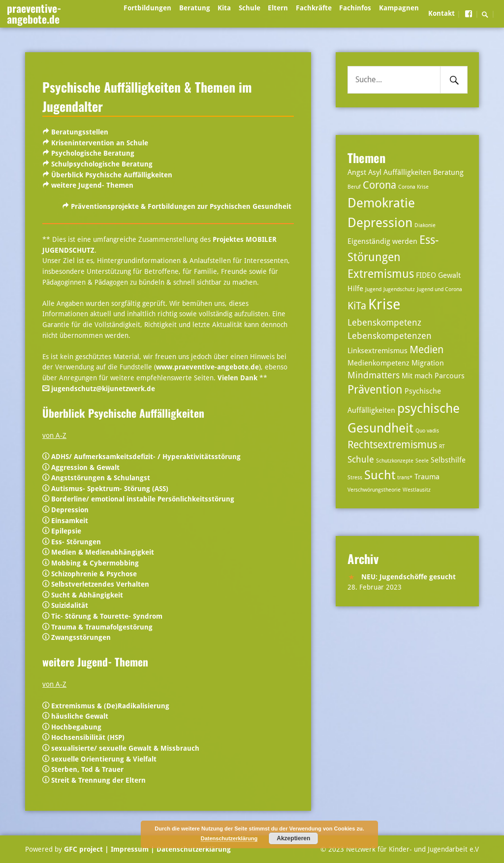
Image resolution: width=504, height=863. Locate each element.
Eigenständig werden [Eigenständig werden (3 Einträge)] (382, 241)
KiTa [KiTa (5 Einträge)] (357, 306)
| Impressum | (130, 849)
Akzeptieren (293, 838)
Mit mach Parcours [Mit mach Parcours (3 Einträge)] (433, 376)
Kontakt (441, 13)
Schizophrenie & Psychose (94, 574)
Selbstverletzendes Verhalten (100, 584)
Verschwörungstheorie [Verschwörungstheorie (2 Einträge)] (374, 490)
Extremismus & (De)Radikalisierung (110, 706)
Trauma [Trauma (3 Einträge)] (427, 477)
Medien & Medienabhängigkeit (103, 552)
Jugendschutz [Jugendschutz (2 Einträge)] (399, 289)
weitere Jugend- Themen (92, 185)
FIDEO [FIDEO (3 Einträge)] (426, 275)
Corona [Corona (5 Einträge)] (379, 185)
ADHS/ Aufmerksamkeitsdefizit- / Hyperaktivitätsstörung (146, 457)
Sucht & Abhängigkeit (87, 595)
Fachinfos (355, 8)
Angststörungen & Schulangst (101, 478)
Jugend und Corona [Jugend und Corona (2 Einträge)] (440, 289)
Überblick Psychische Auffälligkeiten (112, 175)
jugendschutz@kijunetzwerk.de (103, 389)
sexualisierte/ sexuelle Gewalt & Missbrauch (125, 748)
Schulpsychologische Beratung (102, 164)
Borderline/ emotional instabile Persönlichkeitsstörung (143, 499)
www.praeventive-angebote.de (207, 367)
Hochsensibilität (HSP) (88, 737)
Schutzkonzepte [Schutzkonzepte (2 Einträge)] (395, 461)
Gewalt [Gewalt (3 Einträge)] (449, 275)
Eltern (278, 8)
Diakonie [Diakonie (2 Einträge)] (425, 225)
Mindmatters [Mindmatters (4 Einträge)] (374, 375)
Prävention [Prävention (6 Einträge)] (375, 390)
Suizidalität (70, 605)
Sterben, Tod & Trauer (86, 769)
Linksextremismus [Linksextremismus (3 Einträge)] (378, 351)
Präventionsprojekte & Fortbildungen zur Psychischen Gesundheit (181, 206)
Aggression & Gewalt (85, 467)
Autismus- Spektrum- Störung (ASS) (110, 489)
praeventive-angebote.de (34, 13)
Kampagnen (399, 8)
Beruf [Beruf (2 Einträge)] (354, 187)
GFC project (83, 849)
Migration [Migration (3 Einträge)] (428, 363)
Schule (250, 8)
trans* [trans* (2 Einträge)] (405, 478)
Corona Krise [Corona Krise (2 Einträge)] (413, 187)
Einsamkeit (70, 521)
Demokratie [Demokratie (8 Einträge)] (381, 203)
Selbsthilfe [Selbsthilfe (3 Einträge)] (448, 460)
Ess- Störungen (76, 542)
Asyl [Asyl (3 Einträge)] (375, 172)
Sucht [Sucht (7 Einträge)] (380, 475)
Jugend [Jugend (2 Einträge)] (373, 289)
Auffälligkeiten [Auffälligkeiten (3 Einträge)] (407, 172)
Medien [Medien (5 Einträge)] (426, 350)
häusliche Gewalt (80, 716)
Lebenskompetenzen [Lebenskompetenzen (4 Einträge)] (390, 336)
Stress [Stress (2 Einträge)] (355, 478)
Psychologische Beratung (93, 153)
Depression (70, 510)
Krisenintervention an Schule (100, 143)
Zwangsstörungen (81, 637)
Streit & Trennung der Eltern (98, 780)
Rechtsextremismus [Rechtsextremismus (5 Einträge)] (392, 445)
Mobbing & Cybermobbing (95, 563)
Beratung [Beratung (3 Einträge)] (448, 172)
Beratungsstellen (80, 132)
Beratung (195, 8)
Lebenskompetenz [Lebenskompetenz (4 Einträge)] (384, 322)
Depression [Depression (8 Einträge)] (380, 222)
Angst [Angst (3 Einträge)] (357, 172)
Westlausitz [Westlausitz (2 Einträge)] (417, 490)
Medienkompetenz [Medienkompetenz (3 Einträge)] (378, 363)
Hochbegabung (76, 727)
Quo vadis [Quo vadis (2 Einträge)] (427, 431)
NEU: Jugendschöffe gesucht (409, 577)
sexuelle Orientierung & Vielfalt (104, 759)
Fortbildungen (147, 8)
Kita (224, 8)
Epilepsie (66, 531)
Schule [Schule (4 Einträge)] (361, 459)
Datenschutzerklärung (193, 849)
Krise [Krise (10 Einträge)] (384, 304)
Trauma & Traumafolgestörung (102, 627)
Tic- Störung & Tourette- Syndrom (107, 616)
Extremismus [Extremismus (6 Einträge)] (381, 274)
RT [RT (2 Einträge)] (442, 447)
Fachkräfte (314, 8)
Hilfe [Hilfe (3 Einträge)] (355, 289)
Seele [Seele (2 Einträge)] (422, 461)
